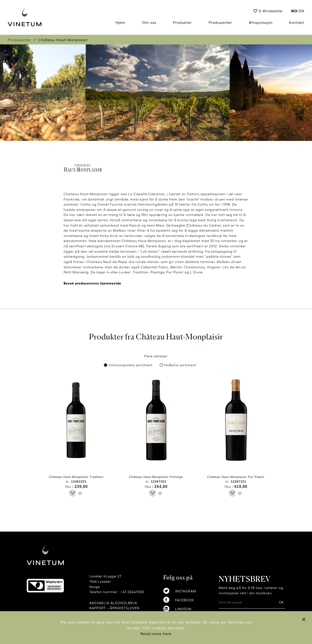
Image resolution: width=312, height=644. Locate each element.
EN (302, 11)
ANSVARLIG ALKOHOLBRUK (113, 603)
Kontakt (297, 22)
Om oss (149, 22)
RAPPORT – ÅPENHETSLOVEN (114, 608)
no (294, 10)
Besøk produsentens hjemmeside (92, 283)
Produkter (183, 22)
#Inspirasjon (261, 22)
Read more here (156, 633)
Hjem (120, 22)
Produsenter (220, 22)
